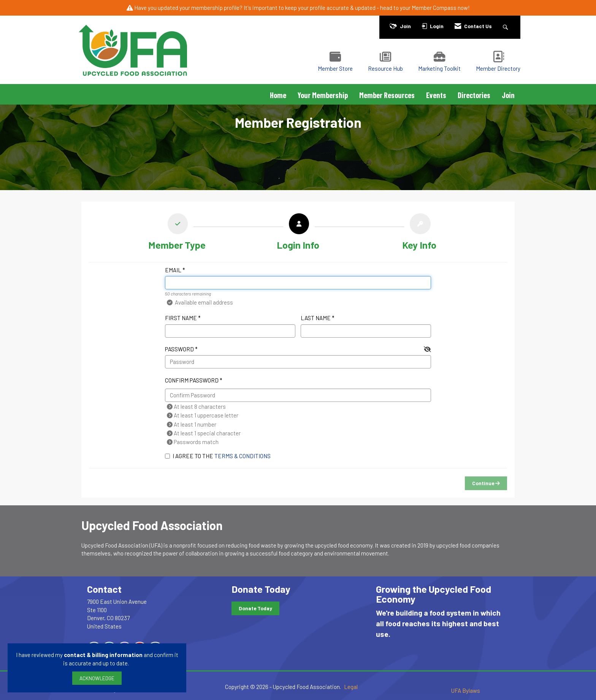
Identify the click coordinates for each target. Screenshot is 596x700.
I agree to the (218, 456)
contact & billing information (103, 655)
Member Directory (498, 68)
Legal (351, 687)
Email (173, 270)
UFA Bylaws (466, 690)
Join (508, 95)
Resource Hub (385, 68)
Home (278, 95)
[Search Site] (506, 26)
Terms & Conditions (243, 456)
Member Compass (434, 8)
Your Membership (323, 95)
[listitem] (177, 233)
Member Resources (387, 95)
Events (436, 95)
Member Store (335, 68)
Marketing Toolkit (439, 68)
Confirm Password (192, 380)
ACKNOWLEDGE (97, 678)
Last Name (316, 318)
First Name (181, 318)
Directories (474, 95)
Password (179, 349)
